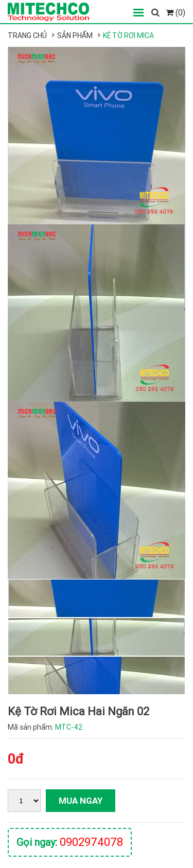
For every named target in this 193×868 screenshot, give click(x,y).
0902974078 (91, 842)
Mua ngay (81, 801)
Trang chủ (27, 35)
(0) (176, 12)
